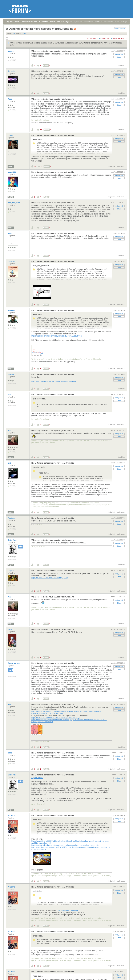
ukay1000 (12, 172)
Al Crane (12, 816)
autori (117, 22)
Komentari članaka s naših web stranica (56, 22)
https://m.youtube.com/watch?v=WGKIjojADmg (50, 578)
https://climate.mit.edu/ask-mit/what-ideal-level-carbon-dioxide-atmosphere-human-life (65, 845)
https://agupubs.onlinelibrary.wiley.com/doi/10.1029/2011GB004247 (58, 336)
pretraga (124, 22)
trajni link (121, 65)
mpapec (11, 51)
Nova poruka (120, 28)
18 (41, 130)
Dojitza (11, 571)
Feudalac (12, 518)
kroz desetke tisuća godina (67, 910)
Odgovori (119, 54)
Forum (17, 22)
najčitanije (99, 22)
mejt (10, 463)
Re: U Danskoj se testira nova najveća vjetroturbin (53, 135)
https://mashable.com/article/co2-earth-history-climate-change (56, 718)
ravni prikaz (105, 38)
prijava (70, 22)
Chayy (11, 135)
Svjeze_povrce (14, 663)
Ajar (10, 430)
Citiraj (119, 57)
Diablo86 (12, 261)
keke (10, 629)
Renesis (11, 71)
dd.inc (11, 233)
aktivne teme (88, 22)
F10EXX (11, 374)
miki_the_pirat (14, 203)
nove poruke (109, 22)
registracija (78, 22)
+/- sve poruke (92, 38)
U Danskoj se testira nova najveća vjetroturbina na (53, 51)
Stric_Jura (12, 540)
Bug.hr (9, 22)
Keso (10, 99)
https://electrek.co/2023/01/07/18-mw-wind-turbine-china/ (54, 381)
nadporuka (121, 166)
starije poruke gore (120, 38)
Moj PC (11, 166)
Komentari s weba (29, 22)
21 (35, 166)
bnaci (10, 753)
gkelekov (12, 310)
